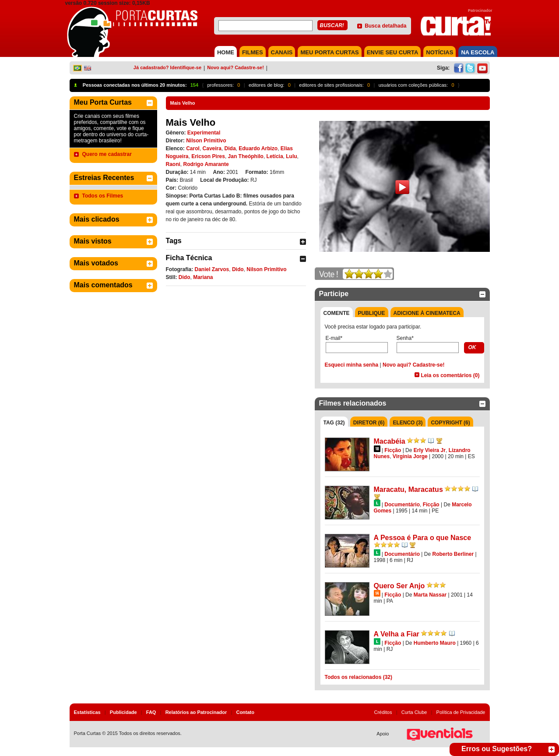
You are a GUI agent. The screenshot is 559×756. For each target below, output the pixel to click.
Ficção (393, 450)
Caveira (212, 148)
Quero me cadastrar (107, 154)
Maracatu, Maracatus (408, 489)
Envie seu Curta (393, 52)
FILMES (253, 52)
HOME (226, 52)
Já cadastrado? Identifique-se (167, 67)
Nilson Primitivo (206, 141)
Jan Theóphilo (246, 156)
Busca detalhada (385, 26)
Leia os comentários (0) (450, 375)
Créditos (383, 712)
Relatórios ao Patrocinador (196, 712)
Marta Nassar (430, 595)
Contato (245, 712)
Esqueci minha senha (352, 365)
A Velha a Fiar (397, 634)
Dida (230, 148)
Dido (238, 269)
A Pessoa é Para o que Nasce (423, 538)
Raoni (173, 164)
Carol (193, 148)
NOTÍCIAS (439, 52)
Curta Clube (414, 712)
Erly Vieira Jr (430, 450)
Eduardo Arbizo (258, 148)
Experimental (204, 133)
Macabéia (390, 441)
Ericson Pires (208, 156)
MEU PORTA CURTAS (329, 52)
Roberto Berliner (453, 554)
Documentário (402, 505)
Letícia (275, 156)
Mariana (203, 277)
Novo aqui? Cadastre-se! (236, 67)
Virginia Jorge (410, 456)
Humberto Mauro (435, 643)
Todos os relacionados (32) (359, 677)
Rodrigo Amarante (206, 164)
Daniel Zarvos (212, 269)
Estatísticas (87, 712)
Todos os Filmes (103, 196)
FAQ (151, 712)
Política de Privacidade (461, 712)
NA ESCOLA (478, 52)
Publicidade (123, 712)
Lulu (291, 156)
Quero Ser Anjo (399, 586)
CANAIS (282, 52)
